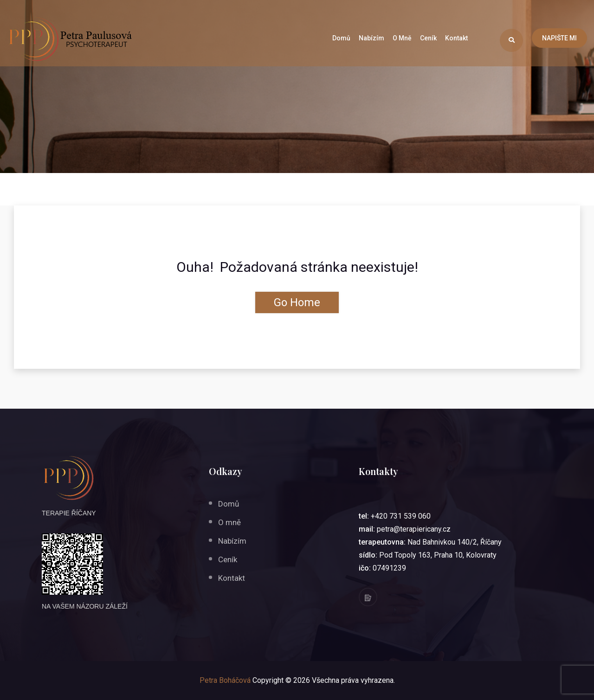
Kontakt (456, 38)
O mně (402, 38)
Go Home (297, 302)
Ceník (428, 38)
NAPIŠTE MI (559, 38)
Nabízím (371, 38)
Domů (341, 38)
